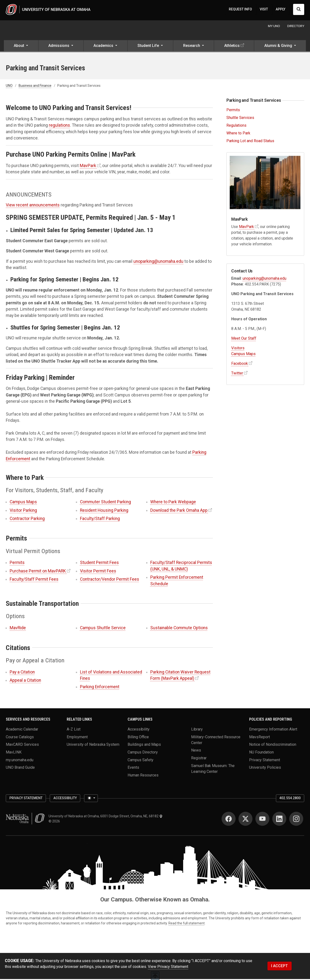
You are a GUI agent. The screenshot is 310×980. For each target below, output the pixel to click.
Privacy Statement (265, 761)
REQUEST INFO (240, 10)
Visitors (238, 349)
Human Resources (143, 776)
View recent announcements (33, 206)
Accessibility (139, 730)
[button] (21, 47)
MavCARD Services (22, 745)
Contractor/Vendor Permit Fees (110, 580)
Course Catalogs (20, 738)
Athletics (232, 47)
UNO (9, 87)
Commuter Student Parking (105, 503)
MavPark (88, 167)
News (196, 751)
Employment (77, 738)
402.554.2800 (290, 799)
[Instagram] (296, 820)
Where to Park (238, 134)
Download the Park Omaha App (179, 511)
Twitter (237, 374)
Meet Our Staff (244, 339)
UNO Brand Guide (20, 768)
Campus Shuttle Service (103, 629)
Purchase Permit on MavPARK (38, 572)
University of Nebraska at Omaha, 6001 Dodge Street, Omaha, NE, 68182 (106, 817)
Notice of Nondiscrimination (273, 745)
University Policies (265, 768)
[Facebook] (229, 820)
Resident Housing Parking (104, 511)
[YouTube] (262, 820)
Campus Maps (23, 503)
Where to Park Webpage (173, 503)
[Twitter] (245, 820)
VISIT (264, 10)
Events (133, 768)
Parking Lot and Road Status (250, 142)
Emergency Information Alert (273, 730)
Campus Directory (143, 753)
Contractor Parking (27, 519)
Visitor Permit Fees (98, 572)
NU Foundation (261, 753)
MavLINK (14, 753)
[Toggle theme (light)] (91, 799)
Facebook (240, 364)
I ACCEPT (279, 967)
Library (197, 730)
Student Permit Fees (99, 563)
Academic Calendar (22, 730)
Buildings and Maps (144, 745)
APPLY (281, 10)
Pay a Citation (22, 673)
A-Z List (74, 730)
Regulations (236, 126)
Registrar (199, 759)
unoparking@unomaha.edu (158, 262)
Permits (17, 563)
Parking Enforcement (100, 687)
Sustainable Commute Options (179, 629)
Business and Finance (35, 87)
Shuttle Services (240, 119)
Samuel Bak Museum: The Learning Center (213, 769)
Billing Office (138, 738)
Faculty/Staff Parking (100, 519)
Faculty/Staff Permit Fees (34, 580)
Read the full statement (187, 924)
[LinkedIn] (279, 820)
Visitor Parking (23, 511)
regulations (59, 126)
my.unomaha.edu (20, 761)
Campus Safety (141, 761)
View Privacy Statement (168, 968)
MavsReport (260, 738)
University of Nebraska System (93, 745)
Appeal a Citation (25, 681)
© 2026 (55, 822)
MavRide (18, 629)
